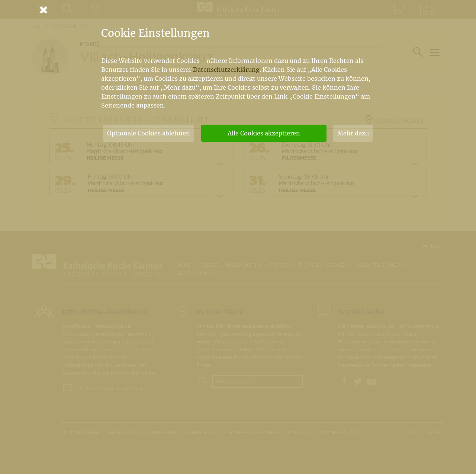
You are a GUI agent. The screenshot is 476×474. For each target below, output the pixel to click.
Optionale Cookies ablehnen (149, 133)
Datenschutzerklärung (226, 70)
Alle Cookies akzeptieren (264, 133)
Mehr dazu (353, 133)
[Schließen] (238, 10)
